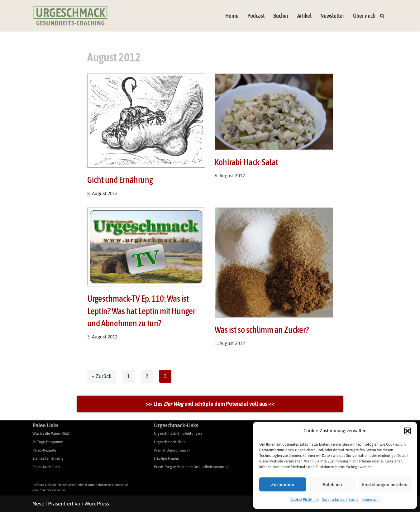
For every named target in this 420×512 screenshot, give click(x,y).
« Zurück (102, 376)
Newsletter (332, 16)
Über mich (364, 16)
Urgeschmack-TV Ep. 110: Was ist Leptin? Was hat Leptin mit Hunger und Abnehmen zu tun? (141, 311)
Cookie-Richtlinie (304, 500)
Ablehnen (332, 484)
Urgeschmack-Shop (170, 442)
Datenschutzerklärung (340, 500)
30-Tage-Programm (48, 442)
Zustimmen (283, 484)
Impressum (371, 500)
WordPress (97, 504)
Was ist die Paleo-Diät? (51, 434)
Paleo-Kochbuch (46, 467)
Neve (38, 504)
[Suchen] (382, 16)
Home (232, 16)
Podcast (256, 16)
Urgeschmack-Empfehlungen (178, 434)
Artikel (304, 16)
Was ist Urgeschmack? (172, 450)
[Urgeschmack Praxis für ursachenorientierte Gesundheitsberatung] (70, 16)
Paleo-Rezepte (44, 450)
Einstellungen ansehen (385, 484)
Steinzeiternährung (48, 459)
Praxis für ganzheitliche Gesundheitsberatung (191, 467)
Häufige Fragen (167, 459)
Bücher (281, 16)
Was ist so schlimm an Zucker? (262, 330)
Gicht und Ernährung (120, 180)
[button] (408, 431)
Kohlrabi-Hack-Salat (246, 162)
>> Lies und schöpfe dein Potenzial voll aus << (210, 404)
